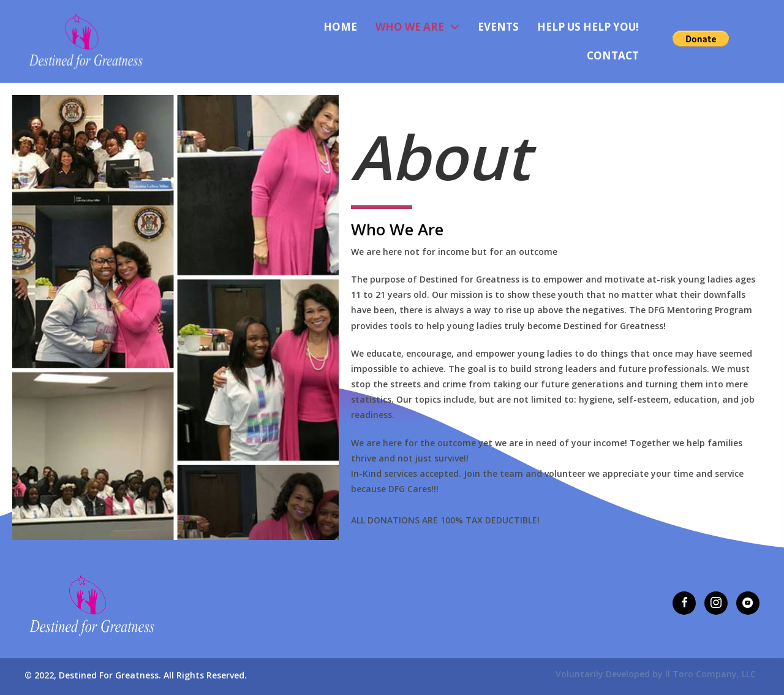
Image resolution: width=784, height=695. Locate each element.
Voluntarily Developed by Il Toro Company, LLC (656, 674)
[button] (684, 603)
